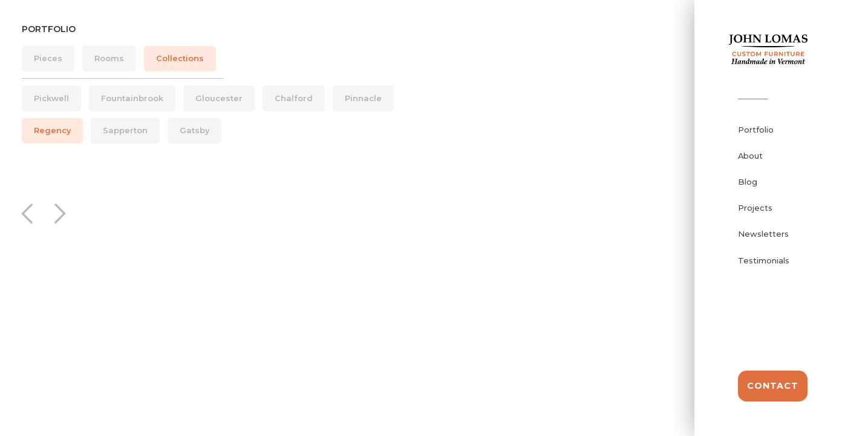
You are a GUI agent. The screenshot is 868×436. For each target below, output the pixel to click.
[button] (31, 213)
